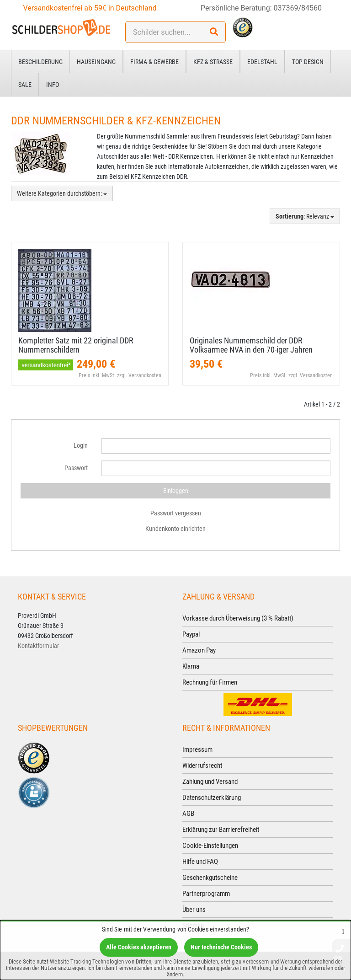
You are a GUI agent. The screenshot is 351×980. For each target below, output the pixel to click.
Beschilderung (40, 62)
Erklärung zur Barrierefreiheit (221, 830)
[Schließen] (343, 931)
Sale (25, 85)
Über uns (194, 910)
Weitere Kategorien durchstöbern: (62, 193)
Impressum (197, 750)
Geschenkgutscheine (210, 878)
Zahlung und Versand (210, 782)
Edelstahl (262, 62)
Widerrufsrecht (202, 766)
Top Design (308, 62)
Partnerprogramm (206, 894)
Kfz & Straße (213, 62)
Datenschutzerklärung (212, 798)
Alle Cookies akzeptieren (139, 947)
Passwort (76, 468)
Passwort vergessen (176, 513)
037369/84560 (298, 8)
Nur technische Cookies (221, 947)
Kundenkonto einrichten (175, 529)
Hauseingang (96, 62)
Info (53, 85)
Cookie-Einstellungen (210, 846)
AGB (188, 814)
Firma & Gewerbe (154, 62)
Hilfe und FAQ (200, 862)
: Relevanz (305, 216)
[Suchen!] (214, 32)
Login (81, 445)
